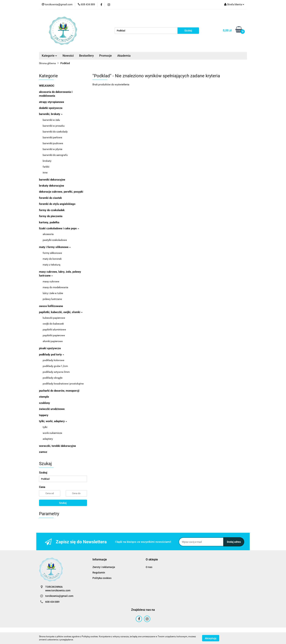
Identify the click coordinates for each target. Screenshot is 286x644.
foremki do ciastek (50, 198)
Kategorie (49, 56)
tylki (45, 427)
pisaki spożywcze (50, 348)
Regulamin (99, 573)
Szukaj (63, 503)
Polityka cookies (102, 578)
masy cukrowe (51, 281)
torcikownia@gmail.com (59, 596)
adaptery (48, 439)
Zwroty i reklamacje (104, 567)
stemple (44, 397)
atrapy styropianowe (52, 102)
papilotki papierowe (54, 335)
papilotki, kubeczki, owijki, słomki (61, 312)
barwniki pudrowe (53, 143)
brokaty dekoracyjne (52, 186)
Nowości (68, 56)
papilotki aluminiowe (54, 329)
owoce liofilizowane (51, 306)
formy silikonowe (52, 253)
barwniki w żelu (51, 120)
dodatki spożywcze (51, 108)
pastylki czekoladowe (55, 240)
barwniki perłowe (52, 137)
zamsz (43, 452)
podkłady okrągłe (53, 378)
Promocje (106, 56)
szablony (45, 403)
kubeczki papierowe (54, 318)
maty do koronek (52, 259)
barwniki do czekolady (55, 132)
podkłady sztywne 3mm (56, 372)
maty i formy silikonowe (55, 247)
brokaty (47, 161)
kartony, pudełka (49, 222)
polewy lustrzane (52, 299)
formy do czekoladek (52, 210)
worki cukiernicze (52, 433)
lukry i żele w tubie (53, 293)
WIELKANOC (47, 86)
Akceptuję (211, 638)
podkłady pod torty (52, 355)
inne (45, 173)
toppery (44, 415)
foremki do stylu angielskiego (57, 204)
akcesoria (48, 234)
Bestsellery (86, 56)
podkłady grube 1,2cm (55, 366)
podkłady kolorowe (53, 360)
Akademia (124, 56)
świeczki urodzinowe (52, 409)
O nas (149, 567)
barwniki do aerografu (55, 155)
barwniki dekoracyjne (52, 180)
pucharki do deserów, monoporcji (59, 391)
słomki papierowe (53, 341)
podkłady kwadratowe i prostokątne (63, 384)
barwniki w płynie (52, 149)
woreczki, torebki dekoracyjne (57, 446)
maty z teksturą (52, 265)
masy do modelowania (55, 287)
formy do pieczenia (51, 216)
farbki (46, 167)
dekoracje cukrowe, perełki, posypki (61, 192)
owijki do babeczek (53, 324)
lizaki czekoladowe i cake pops (59, 228)
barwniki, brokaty (51, 114)
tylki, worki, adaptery (53, 421)
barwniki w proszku (54, 126)
